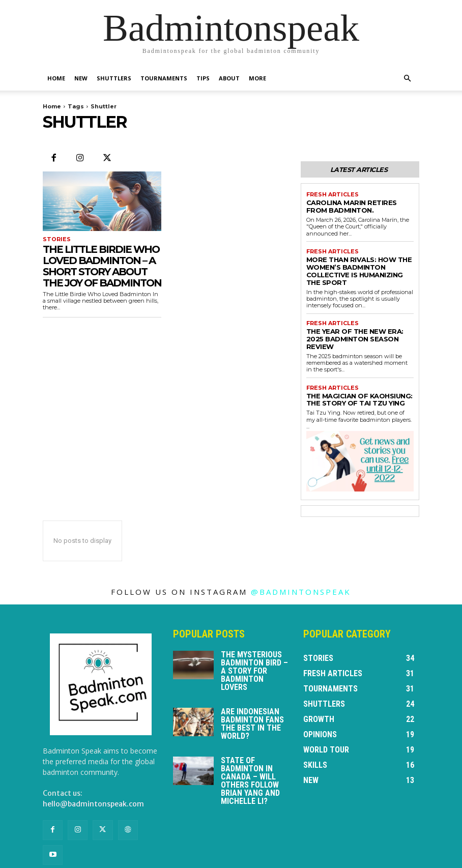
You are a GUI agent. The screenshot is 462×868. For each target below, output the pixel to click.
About (229, 78)
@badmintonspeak (301, 563)
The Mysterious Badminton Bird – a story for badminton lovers (254, 642)
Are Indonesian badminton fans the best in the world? (252, 695)
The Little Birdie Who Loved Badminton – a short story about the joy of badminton (102, 266)
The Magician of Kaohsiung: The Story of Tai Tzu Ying (358, 372)
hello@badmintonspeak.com (93, 775)
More (257, 78)
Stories (55, 239)
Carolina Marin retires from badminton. (354, 204)
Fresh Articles (330, 193)
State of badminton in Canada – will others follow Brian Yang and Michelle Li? (250, 752)
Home (56, 78)
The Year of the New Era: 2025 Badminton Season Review (355, 318)
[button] (407, 79)
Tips (203, 78)
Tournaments (164, 78)
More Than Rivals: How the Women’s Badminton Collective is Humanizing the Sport (359, 261)
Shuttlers (114, 78)
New (81, 78)
